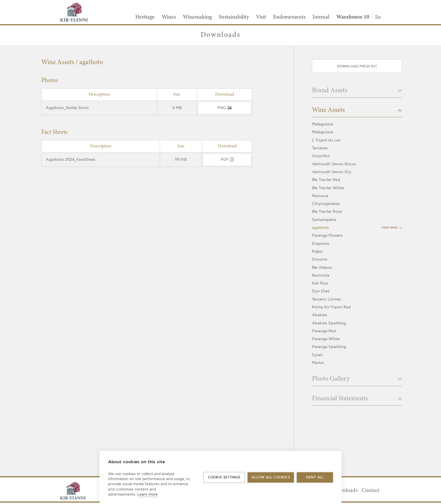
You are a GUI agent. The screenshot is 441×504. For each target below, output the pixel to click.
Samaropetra (324, 220)
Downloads (345, 491)
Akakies (319, 315)
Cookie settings (224, 477)
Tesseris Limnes (327, 299)
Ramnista (321, 275)
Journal (321, 17)
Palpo (317, 251)
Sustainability (234, 17)
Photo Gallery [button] (357, 379)
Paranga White (326, 339)
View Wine (390, 228)
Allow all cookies (271, 477)
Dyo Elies (321, 291)
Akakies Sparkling (329, 323)
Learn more (148, 494)
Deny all (315, 477)
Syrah (317, 355)
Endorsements (289, 17)
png (225, 108)
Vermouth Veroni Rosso (334, 164)
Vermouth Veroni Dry (332, 172)
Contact (371, 491)
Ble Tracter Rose (327, 212)
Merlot (318, 363)
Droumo (320, 259)
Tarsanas (320, 148)
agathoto (320, 228)
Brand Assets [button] (357, 91)
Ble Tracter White (328, 188)
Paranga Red (324, 331)
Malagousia (323, 124)
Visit (261, 17)
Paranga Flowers (327, 235)
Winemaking (197, 17)
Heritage (145, 17)
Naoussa (320, 196)
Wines (169, 17)
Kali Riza (320, 283)
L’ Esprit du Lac (326, 140)
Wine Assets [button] (357, 110)
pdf (227, 160)
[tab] (357, 92)
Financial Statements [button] (357, 399)
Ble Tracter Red (326, 180)
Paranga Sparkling (329, 347)
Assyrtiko (321, 156)
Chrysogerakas (326, 204)
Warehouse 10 (353, 17)
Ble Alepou (322, 267)
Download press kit (357, 66)
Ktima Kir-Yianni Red (331, 307)
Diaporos (321, 244)
